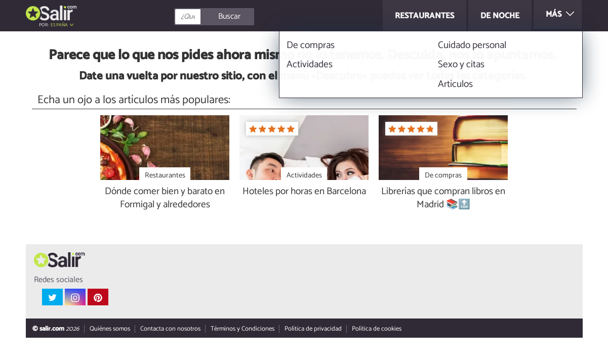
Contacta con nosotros (170, 329)
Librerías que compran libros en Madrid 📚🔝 (443, 199)
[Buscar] (260, 17)
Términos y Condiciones (242, 329)
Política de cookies (376, 329)
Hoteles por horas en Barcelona (304, 192)
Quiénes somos (109, 329)
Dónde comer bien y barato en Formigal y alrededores (165, 199)
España (59, 25)
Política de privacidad (313, 329)
